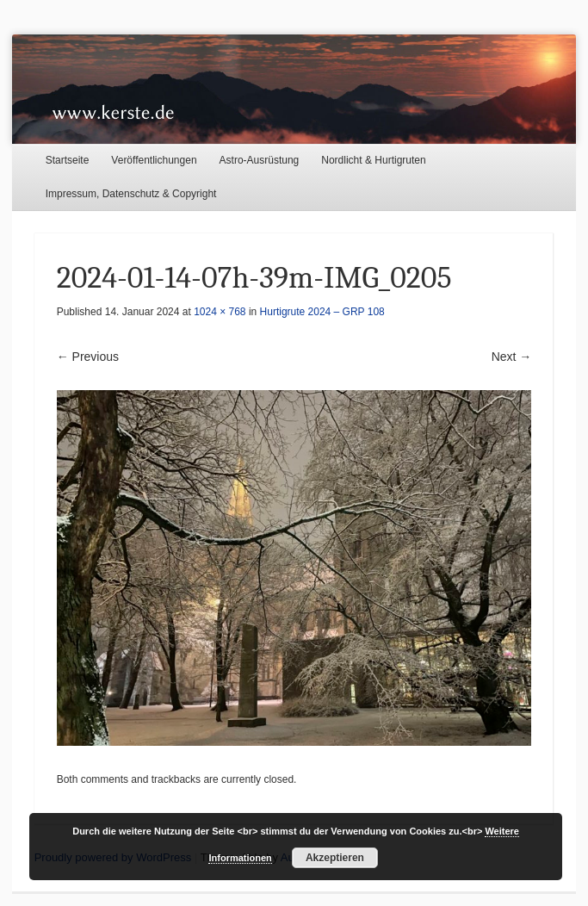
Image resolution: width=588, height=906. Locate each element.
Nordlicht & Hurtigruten (373, 160)
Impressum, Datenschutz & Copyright (131, 194)
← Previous (88, 357)
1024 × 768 (220, 312)
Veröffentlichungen (154, 160)
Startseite (68, 160)
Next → (512, 357)
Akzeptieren (335, 858)
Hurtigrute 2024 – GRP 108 (322, 312)
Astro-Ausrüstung (260, 160)
